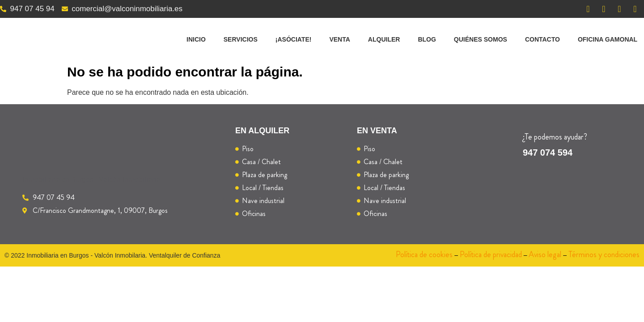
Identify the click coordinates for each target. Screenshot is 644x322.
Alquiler (384, 39)
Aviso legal (545, 254)
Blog (427, 39)
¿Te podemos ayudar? (555, 137)
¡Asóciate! (294, 39)
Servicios (241, 39)
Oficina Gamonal (608, 39)
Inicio (196, 39)
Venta (339, 39)
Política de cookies (424, 254)
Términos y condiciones (604, 254)
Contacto (542, 39)
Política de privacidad (491, 254)
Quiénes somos (481, 39)
